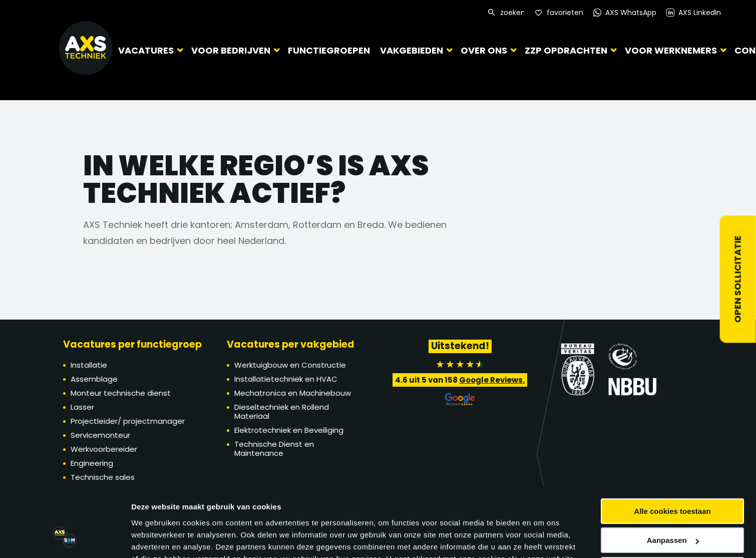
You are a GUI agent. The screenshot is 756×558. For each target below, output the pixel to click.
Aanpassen (673, 451)
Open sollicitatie (738, 279)
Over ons (479, 50)
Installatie (89, 365)
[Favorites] (559, 13)
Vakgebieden (407, 50)
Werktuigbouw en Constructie (290, 365)
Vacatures (146, 50)
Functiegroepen (327, 50)
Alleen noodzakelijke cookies (672, 480)
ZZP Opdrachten (561, 50)
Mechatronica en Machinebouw (293, 393)
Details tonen (155, 509)
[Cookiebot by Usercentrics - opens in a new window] (65, 509)
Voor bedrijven (231, 50)
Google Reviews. (492, 380)
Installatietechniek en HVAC (286, 379)
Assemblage (94, 379)
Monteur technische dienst (121, 393)
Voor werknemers (666, 50)
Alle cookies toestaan (672, 422)
